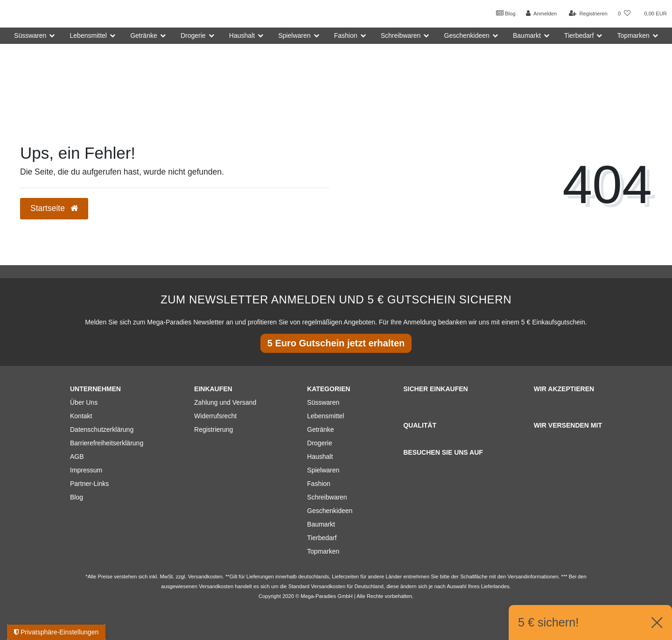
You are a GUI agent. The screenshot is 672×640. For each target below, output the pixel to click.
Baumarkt (321, 524)
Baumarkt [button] (527, 35)
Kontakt (81, 416)
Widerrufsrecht (215, 416)
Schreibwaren (327, 497)
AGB (77, 457)
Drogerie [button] (193, 35)
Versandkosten (328, 586)
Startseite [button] (54, 208)
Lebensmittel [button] (88, 35)
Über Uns (84, 402)
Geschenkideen (330, 511)
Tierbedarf (322, 538)
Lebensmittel (325, 416)
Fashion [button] (346, 35)
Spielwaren (323, 470)
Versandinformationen (533, 577)
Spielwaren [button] (294, 35)
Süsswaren (323, 402)
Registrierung (213, 429)
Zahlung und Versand (225, 402)
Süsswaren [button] (30, 35)
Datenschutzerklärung (102, 429)
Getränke (321, 429)
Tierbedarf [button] (579, 35)
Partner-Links (89, 484)
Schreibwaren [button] (401, 35)
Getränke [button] (144, 35)
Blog (506, 13)
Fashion (319, 484)
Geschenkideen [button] (467, 35)
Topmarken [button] (633, 35)
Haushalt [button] (242, 35)
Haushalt (320, 457)
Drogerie (320, 443)
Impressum (86, 470)
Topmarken (323, 551)
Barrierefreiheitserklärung (107, 443)
